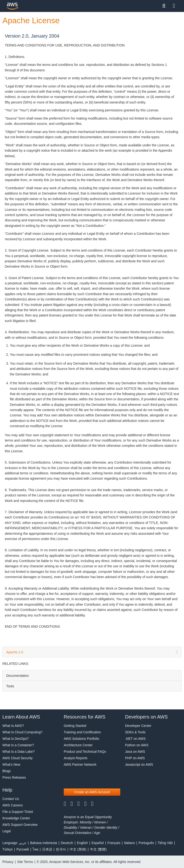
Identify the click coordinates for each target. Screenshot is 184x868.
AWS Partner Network (80, 765)
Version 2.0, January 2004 (32, 36)
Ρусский (23, 849)
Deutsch (67, 843)
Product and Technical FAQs (85, 752)
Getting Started (75, 726)
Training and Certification (82, 732)
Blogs (7, 771)
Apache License (31, 20)
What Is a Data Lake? (19, 752)
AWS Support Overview (20, 825)
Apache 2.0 (92, 652)
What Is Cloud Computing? (22, 732)
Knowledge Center (16, 818)
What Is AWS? (13, 726)
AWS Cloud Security (17, 758)
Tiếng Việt (165, 843)
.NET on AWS (135, 739)
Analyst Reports (76, 758)
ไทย (35, 849)
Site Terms (25, 862)
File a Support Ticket (18, 812)
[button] (92, 792)
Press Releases (14, 777)
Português (146, 843)
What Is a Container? (18, 745)
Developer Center (138, 726)
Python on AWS (137, 745)
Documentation (17, 676)
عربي (23, 843)
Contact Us (11, 799)
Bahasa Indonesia (44, 843)
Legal (6, 831)
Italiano (129, 843)
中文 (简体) (78, 849)
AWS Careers (13, 805)
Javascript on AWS (139, 765)
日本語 (47, 849)
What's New (11, 765)
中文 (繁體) (98, 849)
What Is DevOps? (16, 739)
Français (114, 843)
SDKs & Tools (135, 732)
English (82, 843)
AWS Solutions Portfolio (81, 739)
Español (98, 843)
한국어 (61, 849)
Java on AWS (135, 752)
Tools (10, 686)
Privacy (8, 862)
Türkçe (8, 849)
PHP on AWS (135, 758)
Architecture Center (78, 745)
